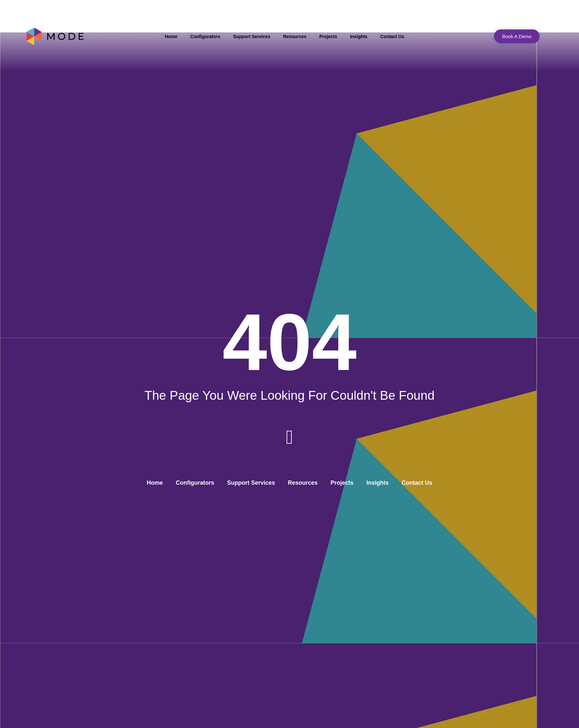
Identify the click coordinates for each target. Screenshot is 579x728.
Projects (328, 37)
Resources (295, 37)
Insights (359, 37)
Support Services (252, 37)
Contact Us (392, 37)
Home (171, 37)
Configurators (205, 37)
